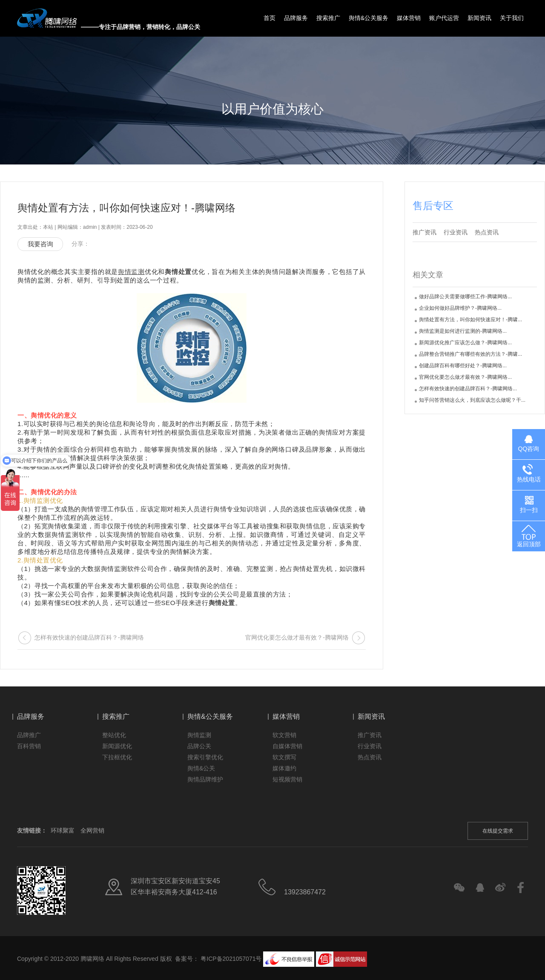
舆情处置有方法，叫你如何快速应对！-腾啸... (470, 320)
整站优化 (114, 735)
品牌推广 (29, 735)
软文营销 (284, 735)
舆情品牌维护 (205, 779)
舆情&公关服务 (369, 18)
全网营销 (92, 830)
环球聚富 (63, 830)
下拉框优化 (117, 757)
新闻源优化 (117, 746)
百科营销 (29, 746)
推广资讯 (425, 232)
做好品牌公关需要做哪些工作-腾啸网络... (465, 297)
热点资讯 (487, 232)
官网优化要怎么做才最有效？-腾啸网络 (297, 637)
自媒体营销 (287, 746)
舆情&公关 (201, 768)
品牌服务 (296, 18)
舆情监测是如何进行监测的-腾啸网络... (463, 331)
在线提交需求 (498, 831)
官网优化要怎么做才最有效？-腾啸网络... (465, 377)
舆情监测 (199, 735)
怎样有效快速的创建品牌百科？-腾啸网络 (89, 637)
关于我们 (512, 18)
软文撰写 (284, 757)
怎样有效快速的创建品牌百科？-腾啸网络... (468, 389)
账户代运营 (444, 18)
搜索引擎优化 (205, 757)
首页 (270, 18)
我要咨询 (40, 244)
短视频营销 (287, 779)
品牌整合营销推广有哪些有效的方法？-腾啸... (470, 354)
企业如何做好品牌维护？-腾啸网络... (460, 308)
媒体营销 (409, 18)
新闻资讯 (479, 18)
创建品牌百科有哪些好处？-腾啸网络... (463, 366)
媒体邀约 (284, 768)
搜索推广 (328, 18)
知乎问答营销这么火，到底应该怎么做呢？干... (472, 400)
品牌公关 (199, 746)
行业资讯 (456, 232)
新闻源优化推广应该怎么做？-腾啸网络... (465, 343)
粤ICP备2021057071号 (231, 958)
